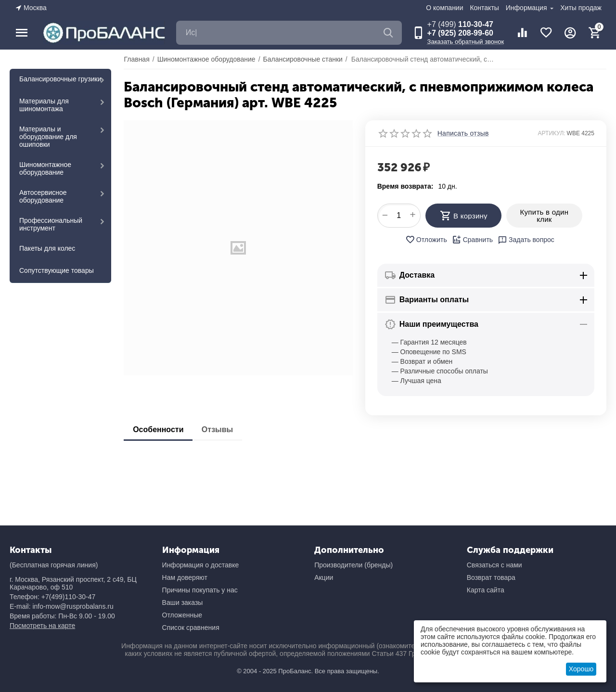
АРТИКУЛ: (552, 133)
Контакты (484, 8)
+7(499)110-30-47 (68, 597)
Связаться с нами (494, 565)
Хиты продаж (581, 8)
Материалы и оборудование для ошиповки (48, 137)
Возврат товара (491, 577)
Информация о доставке (201, 565)
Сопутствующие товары (57, 270)
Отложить (426, 240)
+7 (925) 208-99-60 (460, 33)
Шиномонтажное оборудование (45, 168)
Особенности (159, 429)
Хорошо (581, 669)
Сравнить (472, 240)
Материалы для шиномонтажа (44, 105)
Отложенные (182, 615)
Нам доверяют (185, 577)
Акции (324, 577)
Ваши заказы (183, 602)
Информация (527, 8)
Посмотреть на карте (42, 626)
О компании (444, 8)
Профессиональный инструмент (51, 224)
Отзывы (219, 429)
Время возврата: (405, 186)
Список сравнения (191, 628)
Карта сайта (486, 590)
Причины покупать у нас (200, 590)
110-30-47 (460, 24)
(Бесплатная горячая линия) (54, 565)
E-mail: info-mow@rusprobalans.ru (62, 606)
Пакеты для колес (47, 248)
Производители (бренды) (353, 565)
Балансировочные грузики (60, 79)
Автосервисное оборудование (43, 196)
